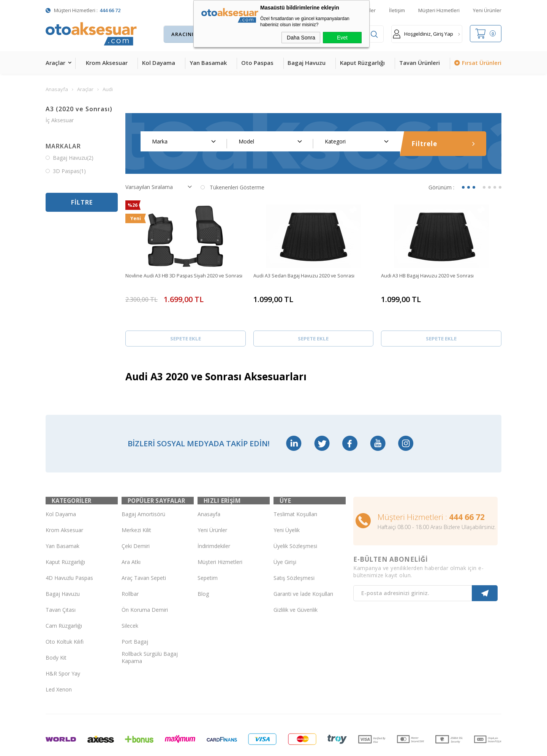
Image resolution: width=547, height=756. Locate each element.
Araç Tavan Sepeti (144, 550)
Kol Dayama (159, 63)
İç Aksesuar (60, 120)
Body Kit (56, 630)
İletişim (397, 10)
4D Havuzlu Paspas (69, 550)
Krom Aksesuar (107, 63)
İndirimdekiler (214, 519)
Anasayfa (209, 487)
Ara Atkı (131, 535)
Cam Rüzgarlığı (64, 598)
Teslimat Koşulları (295, 487)
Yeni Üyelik (287, 503)
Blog (203, 566)
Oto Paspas (257, 63)
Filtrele (443, 144)
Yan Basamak (208, 63)
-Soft (234, 746)
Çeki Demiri (136, 519)
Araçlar (55, 63)
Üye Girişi (285, 535)
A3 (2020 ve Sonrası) (79, 109)
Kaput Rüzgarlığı (362, 63)
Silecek (130, 598)
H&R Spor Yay (63, 646)
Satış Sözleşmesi (294, 550)
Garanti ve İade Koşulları (303, 566)
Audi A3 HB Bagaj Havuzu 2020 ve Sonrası (433, 276)
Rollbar (130, 566)
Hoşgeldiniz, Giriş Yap (423, 34)
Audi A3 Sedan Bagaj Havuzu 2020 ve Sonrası (309, 276)
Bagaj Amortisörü (143, 487)
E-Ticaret (252, 746)
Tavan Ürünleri (420, 63)
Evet (342, 38)
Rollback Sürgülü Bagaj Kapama (150, 630)
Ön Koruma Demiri (145, 582)
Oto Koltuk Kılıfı (65, 614)
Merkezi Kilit (136, 503)
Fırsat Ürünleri (482, 63)
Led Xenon (59, 662)
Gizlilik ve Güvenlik (296, 582)
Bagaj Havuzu (307, 63)
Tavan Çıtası (61, 582)
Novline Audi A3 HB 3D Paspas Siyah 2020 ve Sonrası (181, 280)
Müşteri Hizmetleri (439, 10)
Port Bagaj (135, 614)
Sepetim (208, 550)
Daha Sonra (301, 38)
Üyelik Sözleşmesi (295, 519)
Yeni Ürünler (487, 10)
